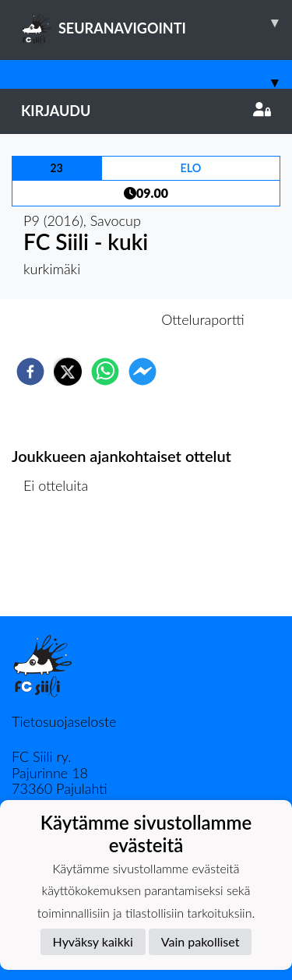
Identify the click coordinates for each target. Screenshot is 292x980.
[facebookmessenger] (142, 372)
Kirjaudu (146, 111)
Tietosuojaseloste (64, 721)
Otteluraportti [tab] (203, 319)
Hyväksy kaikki (93, 941)
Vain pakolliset (201, 941)
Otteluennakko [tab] (92, 319)
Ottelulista (62, 564)
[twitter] (68, 372)
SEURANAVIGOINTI (157, 23)
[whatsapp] (105, 372)
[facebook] (30, 372)
